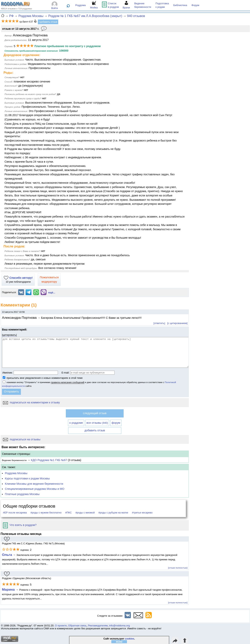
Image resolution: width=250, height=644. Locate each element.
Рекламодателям (98, 626)
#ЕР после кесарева (15, 513)
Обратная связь (77, 626)
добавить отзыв (95, 430)
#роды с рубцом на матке (113, 513)
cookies (130, 639)
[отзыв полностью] (178, 568)
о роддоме (76, 423)
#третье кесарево (142, 513)
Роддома (80, 5)
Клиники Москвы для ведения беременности (34, 484)
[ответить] (159, 323)
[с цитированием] (177, 323)
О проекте (61, 626)
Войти (55, 8)
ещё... (52, 292)
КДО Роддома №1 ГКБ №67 (49, 460)
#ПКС (68, 513)
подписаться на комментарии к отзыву (31, 402)
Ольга (7, 555)
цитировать (9, 335)
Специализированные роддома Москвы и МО (35, 489)
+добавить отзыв (48, 22)
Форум (195, 5)
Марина (9, 589)
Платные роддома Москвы (22, 494)
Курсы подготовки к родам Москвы (27, 478)
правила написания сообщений (68, 382)
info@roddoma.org (119, 626)
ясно (119, 642)
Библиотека (180, 5)
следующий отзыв (95, 413)
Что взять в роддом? (20, 525)
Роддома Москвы (16, 473)
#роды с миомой (85, 513)
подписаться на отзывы (22, 439)
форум (116, 423)
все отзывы (97, 423)
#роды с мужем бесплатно (46, 513)
